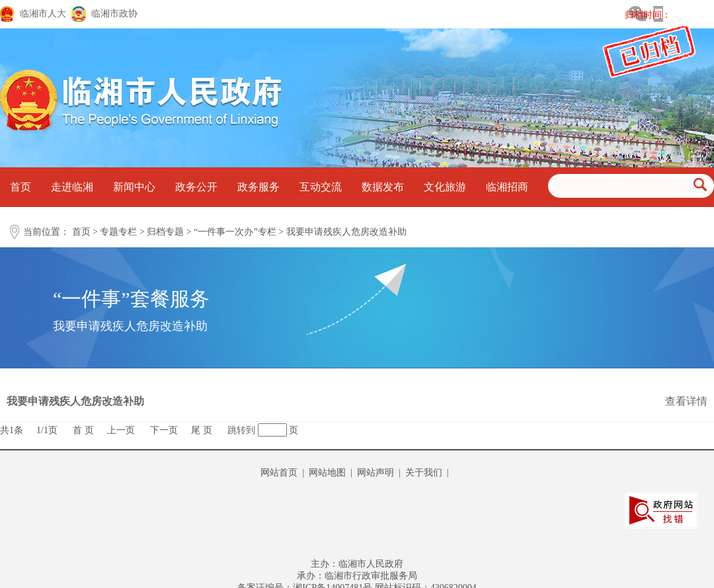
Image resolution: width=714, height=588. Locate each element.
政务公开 (196, 187)
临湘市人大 (43, 14)
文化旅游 (445, 187)
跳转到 (241, 430)
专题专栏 (118, 232)
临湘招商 (507, 187)
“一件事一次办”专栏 (235, 232)
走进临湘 (72, 187)
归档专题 (165, 232)
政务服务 (258, 187)
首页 (20, 187)
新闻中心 (134, 187)
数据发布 (383, 187)
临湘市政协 (114, 14)
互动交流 (321, 187)
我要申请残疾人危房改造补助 (346, 232)
